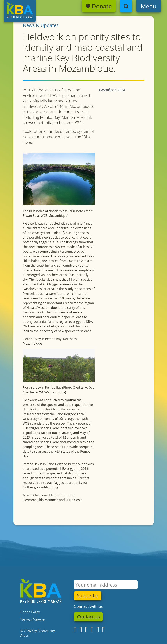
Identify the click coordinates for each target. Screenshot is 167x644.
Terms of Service (33, 620)
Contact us (88, 617)
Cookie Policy (30, 612)
